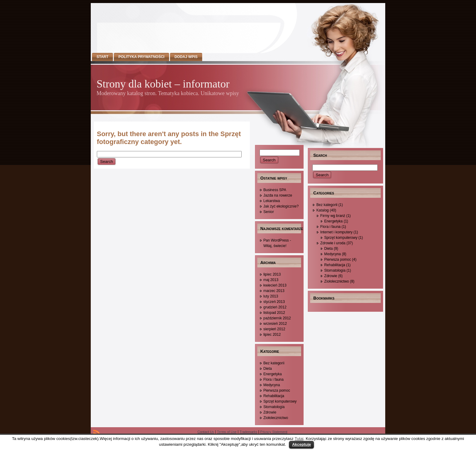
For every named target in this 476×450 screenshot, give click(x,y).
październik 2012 (277, 318)
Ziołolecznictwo (276, 418)
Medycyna (272, 385)
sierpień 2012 (274, 329)
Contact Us (206, 432)
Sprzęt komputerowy (280, 401)
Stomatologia (274, 407)
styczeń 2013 (274, 302)
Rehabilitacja (274, 396)
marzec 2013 (274, 291)
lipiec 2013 (272, 274)
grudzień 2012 (275, 307)
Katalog (323, 210)
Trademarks (248, 432)
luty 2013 (271, 296)
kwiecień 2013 (275, 285)
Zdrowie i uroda (333, 243)
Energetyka (273, 374)
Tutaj (299, 439)
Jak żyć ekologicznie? (281, 206)
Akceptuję (301, 444)
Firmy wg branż (333, 216)
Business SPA (275, 190)
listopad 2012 (274, 313)
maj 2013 (271, 280)
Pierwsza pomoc (277, 390)
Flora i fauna (274, 380)
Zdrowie (270, 412)
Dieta (268, 369)
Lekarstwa (272, 201)
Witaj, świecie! (275, 246)
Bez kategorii (274, 363)
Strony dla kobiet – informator (163, 84)
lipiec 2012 (272, 335)
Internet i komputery (336, 232)
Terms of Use (227, 432)
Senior (269, 212)
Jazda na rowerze (278, 195)
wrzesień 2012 (275, 324)
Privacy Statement (274, 432)
